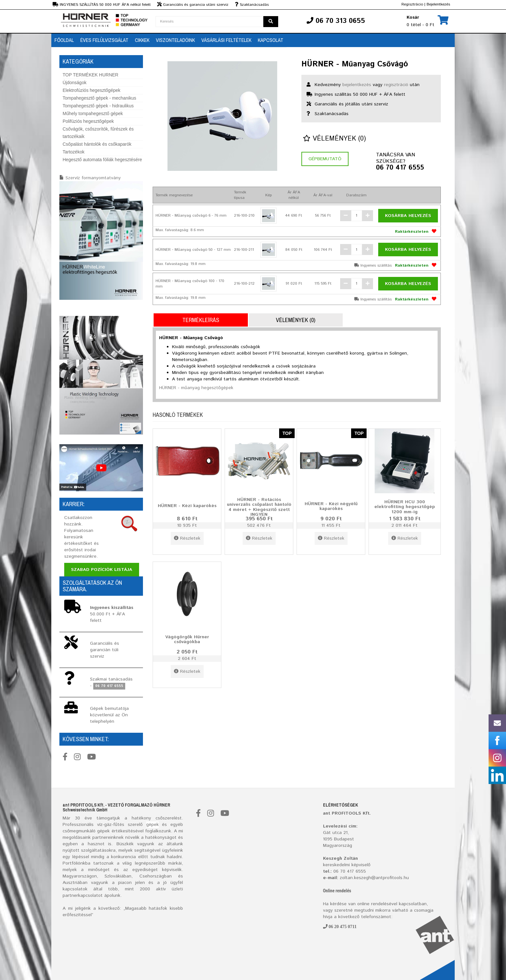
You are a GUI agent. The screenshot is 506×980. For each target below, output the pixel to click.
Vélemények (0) (334, 139)
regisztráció (396, 85)
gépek (152, 825)
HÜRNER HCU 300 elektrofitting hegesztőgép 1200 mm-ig (405, 507)
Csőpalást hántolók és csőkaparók (97, 144)
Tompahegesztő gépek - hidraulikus (98, 106)
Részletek (187, 538)
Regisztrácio (412, 4)
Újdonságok (75, 83)
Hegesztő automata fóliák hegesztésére (102, 160)
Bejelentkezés (438, 4)
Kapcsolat (271, 40)
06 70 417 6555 (400, 168)
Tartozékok (74, 152)
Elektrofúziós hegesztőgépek (91, 90)
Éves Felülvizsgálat (104, 40)
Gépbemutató (325, 159)
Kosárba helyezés (408, 216)
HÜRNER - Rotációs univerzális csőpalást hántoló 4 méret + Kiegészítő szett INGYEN (259, 507)
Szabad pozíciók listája (102, 570)
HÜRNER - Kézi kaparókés (187, 506)
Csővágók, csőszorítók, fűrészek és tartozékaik (98, 133)
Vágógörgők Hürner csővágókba (187, 639)
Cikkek (142, 40)
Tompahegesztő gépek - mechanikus (99, 98)
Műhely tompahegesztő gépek (93, 113)
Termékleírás (201, 320)
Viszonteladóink (175, 40)
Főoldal (64, 40)
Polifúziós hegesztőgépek (88, 121)
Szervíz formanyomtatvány (93, 178)
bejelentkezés (357, 85)
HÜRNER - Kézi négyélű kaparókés (331, 506)
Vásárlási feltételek (226, 40)
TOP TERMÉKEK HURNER (91, 75)
